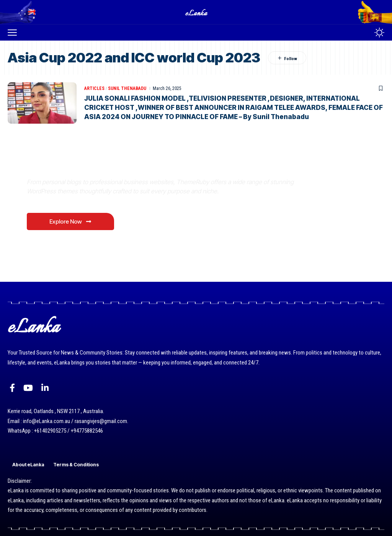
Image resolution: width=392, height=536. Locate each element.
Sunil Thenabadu (127, 88)
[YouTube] (28, 388)
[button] (14, 33)
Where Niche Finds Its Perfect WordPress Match (134, 164)
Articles (94, 88)
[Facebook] (12, 388)
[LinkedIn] (45, 388)
